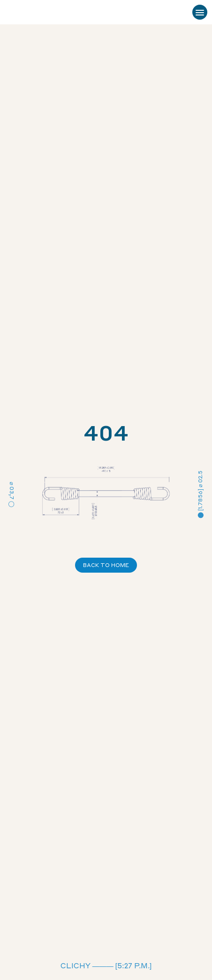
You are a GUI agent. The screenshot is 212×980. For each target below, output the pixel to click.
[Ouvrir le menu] (200, 12)
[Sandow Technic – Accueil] (33, 12)
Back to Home (106, 565)
